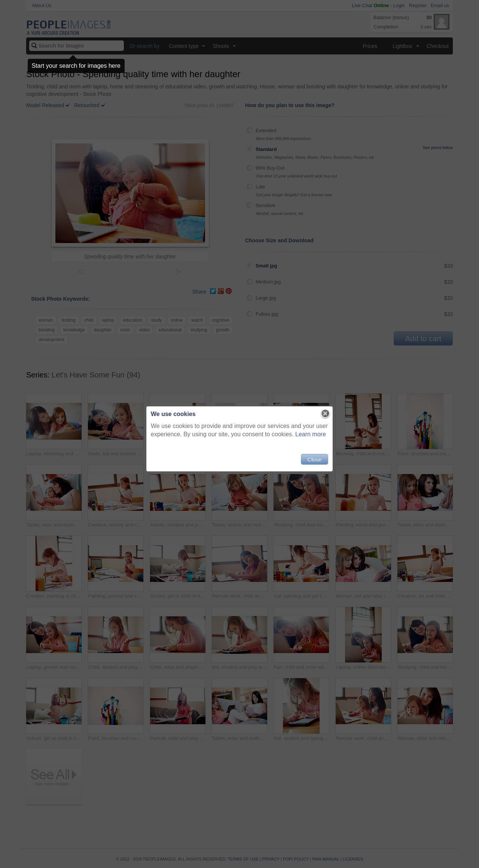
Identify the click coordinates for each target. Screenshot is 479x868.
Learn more (311, 434)
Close (314, 459)
